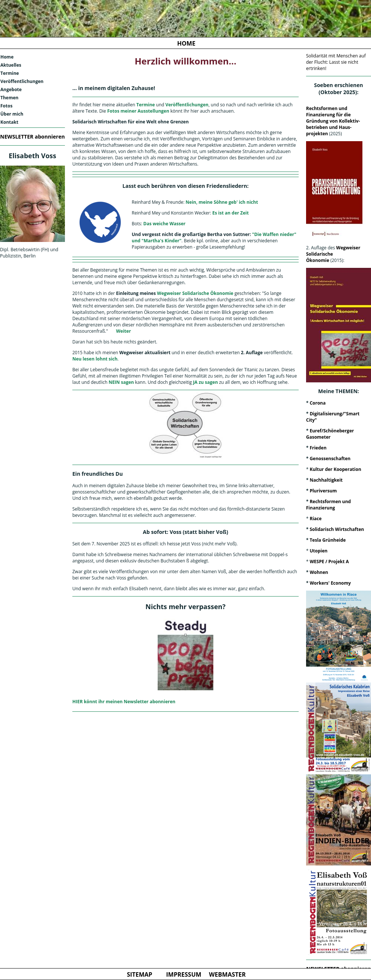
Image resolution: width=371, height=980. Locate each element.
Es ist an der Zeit (230, 213)
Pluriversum (323, 491)
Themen (9, 98)
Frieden (318, 448)
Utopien (319, 551)
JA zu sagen (205, 382)
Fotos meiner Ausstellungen (138, 111)
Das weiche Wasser (164, 224)
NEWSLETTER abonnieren (32, 137)
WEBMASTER (227, 974)
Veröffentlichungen (22, 81)
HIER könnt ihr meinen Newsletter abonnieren (124, 702)
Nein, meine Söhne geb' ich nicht (222, 202)
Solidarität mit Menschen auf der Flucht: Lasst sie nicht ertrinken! (336, 62)
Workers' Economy (330, 583)
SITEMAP (140, 974)
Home (7, 57)
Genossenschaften (330, 459)
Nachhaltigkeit (326, 480)
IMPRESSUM (184, 974)
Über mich (12, 114)
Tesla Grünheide (328, 540)
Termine (10, 73)
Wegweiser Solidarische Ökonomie (195, 293)
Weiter (124, 331)
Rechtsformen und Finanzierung (329, 505)
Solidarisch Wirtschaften (337, 529)
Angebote (11, 89)
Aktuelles (11, 65)
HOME (186, 43)
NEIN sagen (121, 382)
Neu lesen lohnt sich (95, 359)
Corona (318, 403)
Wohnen (319, 572)
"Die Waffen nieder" (274, 234)
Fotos (6, 106)
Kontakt (9, 122)
